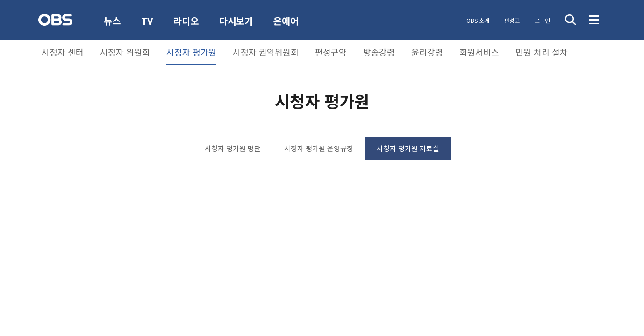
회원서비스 (479, 52)
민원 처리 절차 (542, 52)
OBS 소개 (478, 20)
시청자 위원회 (125, 52)
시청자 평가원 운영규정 (319, 148)
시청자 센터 (63, 52)
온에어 (286, 21)
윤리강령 (427, 52)
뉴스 (112, 21)
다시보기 (236, 21)
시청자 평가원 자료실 (408, 148)
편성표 (512, 20)
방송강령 (379, 52)
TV (147, 21)
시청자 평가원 (191, 52)
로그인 (542, 20)
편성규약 (331, 52)
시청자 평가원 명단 (233, 148)
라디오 (186, 21)
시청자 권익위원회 (266, 52)
